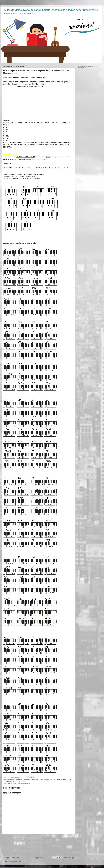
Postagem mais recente (12, 858)
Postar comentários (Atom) (15, 861)
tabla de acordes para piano (63, 780)
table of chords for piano (10, 782)
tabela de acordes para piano (48, 780)
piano (29, 780)
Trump (23, 782)
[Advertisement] (38, 845)
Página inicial (39, 858)
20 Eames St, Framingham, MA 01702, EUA (18, 783)
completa (17, 780)
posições (33, 780)
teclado (18, 782)
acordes (12, 780)
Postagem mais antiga (66, 858)
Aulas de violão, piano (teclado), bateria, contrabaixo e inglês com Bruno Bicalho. (51, 10)
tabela (38, 780)
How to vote (24, 780)
